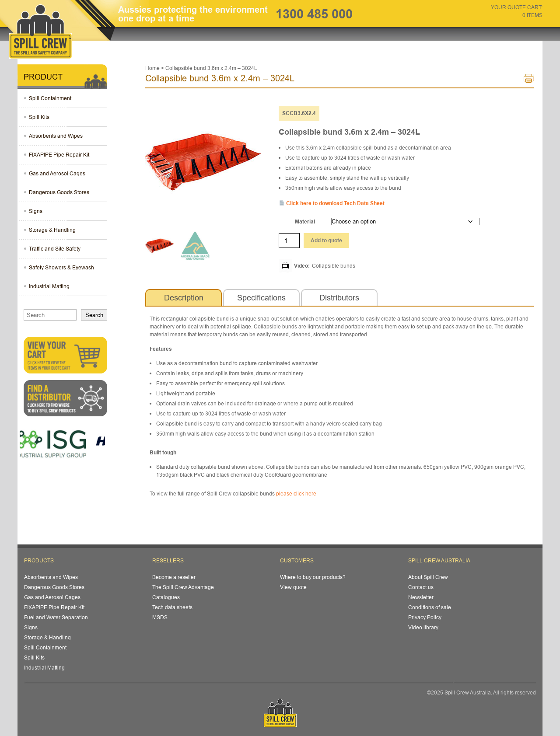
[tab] (184, 298)
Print (529, 80)
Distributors (339, 298)
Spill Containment (50, 98)
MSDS (160, 617)
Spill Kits (39, 117)
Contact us (421, 587)
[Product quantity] (289, 241)
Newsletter (421, 597)
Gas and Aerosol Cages (57, 173)
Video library (423, 627)
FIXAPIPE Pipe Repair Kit (59, 155)
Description (184, 298)
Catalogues (166, 597)
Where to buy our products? (313, 577)
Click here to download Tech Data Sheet (332, 203)
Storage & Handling (52, 230)
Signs (36, 211)
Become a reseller (174, 577)
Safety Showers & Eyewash (61, 267)
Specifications (261, 298)
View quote (293, 587)
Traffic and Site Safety (55, 249)
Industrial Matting (49, 286)
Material (305, 221)
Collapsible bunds (334, 266)
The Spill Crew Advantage (183, 587)
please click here (296, 494)
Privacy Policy (425, 617)
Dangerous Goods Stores (59, 192)
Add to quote (326, 240)
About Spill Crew (428, 577)
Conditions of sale (430, 607)
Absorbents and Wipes (56, 136)
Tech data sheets (172, 607)
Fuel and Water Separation (56, 617)
